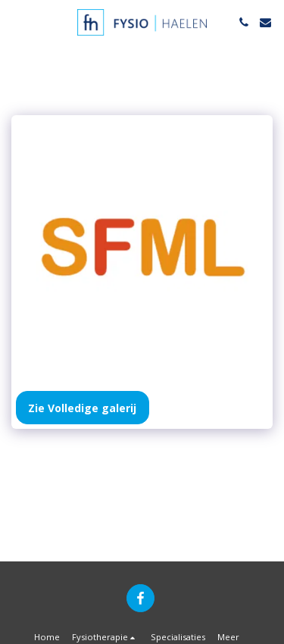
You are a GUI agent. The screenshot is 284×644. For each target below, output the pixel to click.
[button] (17, 22)
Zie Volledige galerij (82, 408)
